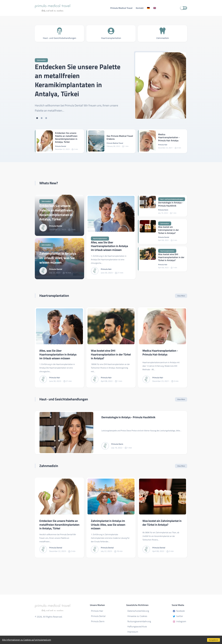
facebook (179, 611)
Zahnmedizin (42, 60)
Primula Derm (98, 621)
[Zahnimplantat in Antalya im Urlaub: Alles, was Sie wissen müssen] (111, 497)
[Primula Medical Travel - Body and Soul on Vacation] (60, 8)
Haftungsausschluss (137, 626)
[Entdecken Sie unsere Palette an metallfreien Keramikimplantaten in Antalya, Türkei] (161, 85)
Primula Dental (98, 616)
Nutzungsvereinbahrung (139, 621)
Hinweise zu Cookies (137, 616)
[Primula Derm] (106, 446)
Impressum (133, 632)
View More (181, 296)
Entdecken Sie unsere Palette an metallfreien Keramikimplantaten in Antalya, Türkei (78, 80)
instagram (179, 621)
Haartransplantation (100, 238)
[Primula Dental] (44, 228)
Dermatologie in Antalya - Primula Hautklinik (171, 204)
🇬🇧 (155, 8)
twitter (178, 616)
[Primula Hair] (96, 271)
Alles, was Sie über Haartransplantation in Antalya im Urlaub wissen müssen (109, 246)
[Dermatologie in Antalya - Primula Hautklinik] (148, 206)
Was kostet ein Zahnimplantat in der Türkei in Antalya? (168, 230)
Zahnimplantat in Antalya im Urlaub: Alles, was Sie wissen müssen (58, 258)
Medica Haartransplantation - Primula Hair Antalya (169, 137)
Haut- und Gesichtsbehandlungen (173, 199)
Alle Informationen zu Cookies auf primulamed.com (27, 640)
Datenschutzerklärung (138, 611)
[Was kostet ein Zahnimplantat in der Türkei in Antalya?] (148, 232)
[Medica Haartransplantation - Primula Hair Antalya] (148, 141)
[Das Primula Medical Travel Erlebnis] (96, 141)
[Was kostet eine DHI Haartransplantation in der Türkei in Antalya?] (148, 259)
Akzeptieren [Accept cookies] (214, 640)
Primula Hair (97, 611)
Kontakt (140, 8)
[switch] (184, 8)
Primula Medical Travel (121, 8)
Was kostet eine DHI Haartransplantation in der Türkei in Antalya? (171, 258)
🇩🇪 (148, 8)
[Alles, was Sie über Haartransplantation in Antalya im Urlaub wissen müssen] (111, 214)
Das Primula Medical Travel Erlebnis (120, 138)
